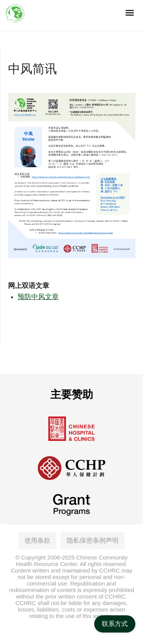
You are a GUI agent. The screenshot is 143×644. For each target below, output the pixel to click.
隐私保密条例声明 (93, 541)
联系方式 (115, 624)
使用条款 (37, 541)
